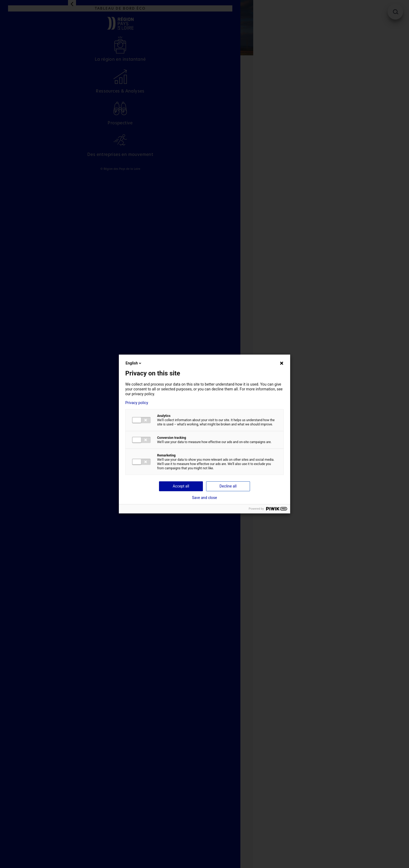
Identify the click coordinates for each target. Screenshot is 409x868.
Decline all (228, 486)
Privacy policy (137, 403)
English (134, 363)
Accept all (181, 486)
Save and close (205, 498)
